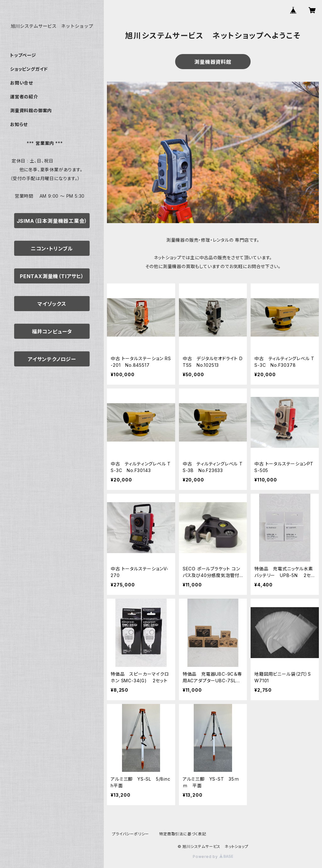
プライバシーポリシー (130, 834)
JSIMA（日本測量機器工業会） (52, 221)
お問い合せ (22, 83)
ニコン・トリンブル (52, 249)
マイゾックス (52, 304)
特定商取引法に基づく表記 (183, 834)
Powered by (213, 857)
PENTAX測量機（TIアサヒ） (52, 276)
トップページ (23, 55)
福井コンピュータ (52, 332)
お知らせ (19, 124)
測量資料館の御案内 (31, 110)
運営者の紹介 (24, 97)
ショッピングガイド (29, 69)
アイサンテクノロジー (52, 359)
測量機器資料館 (213, 62)
